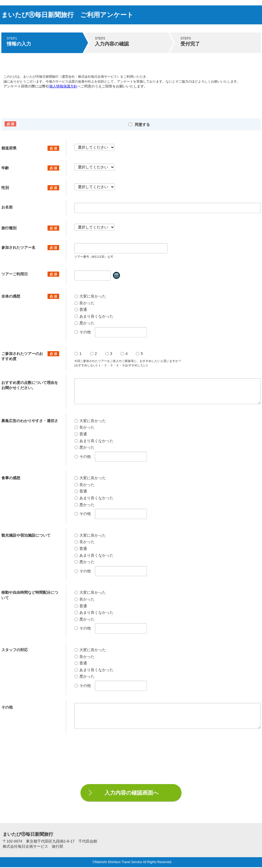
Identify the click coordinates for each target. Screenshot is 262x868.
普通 (81, 309)
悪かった (85, 323)
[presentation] (131, 760)
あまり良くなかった (94, 316)
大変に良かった (90, 296)
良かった (85, 303)
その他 (83, 332)
